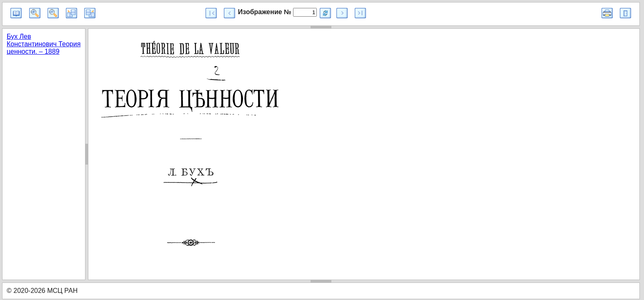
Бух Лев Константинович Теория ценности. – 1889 (44, 44)
